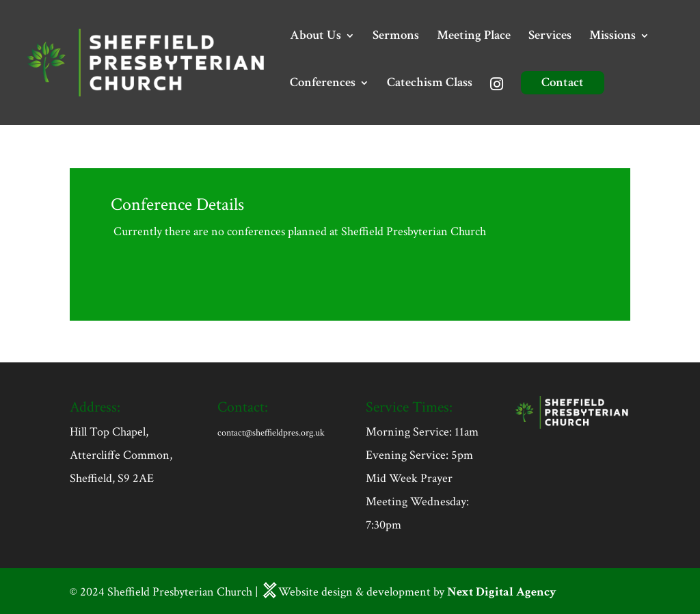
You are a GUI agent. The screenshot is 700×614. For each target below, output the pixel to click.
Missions (612, 37)
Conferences (323, 84)
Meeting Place (474, 37)
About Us (315, 37)
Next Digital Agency (502, 592)
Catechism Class (430, 84)
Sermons (396, 37)
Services (550, 37)
